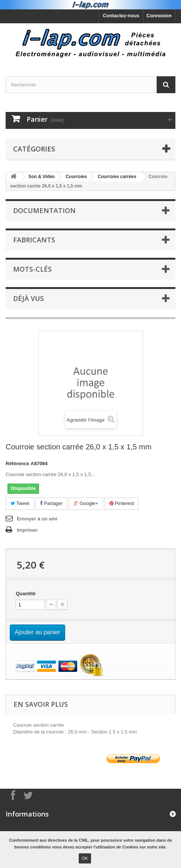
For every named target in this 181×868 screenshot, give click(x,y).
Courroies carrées (117, 177)
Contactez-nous (121, 16)
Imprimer (27, 530)
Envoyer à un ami (37, 519)
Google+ (86, 503)
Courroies (76, 177)
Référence (17, 463)
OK (85, 858)
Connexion (159, 16)
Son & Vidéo (42, 177)
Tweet (20, 503)
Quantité (26, 594)
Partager (52, 503)
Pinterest (122, 503)
